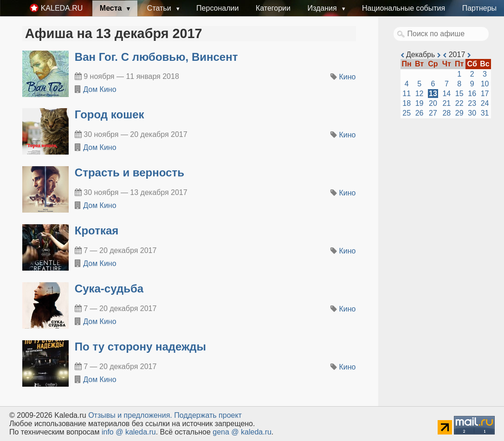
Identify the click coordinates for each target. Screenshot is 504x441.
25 (407, 113)
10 (485, 84)
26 (420, 113)
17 (485, 94)
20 (433, 103)
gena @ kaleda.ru (242, 432)
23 (472, 103)
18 (407, 103)
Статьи (160, 8)
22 (459, 103)
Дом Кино (100, 89)
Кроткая (97, 230)
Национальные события (404, 8)
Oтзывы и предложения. (130, 415)
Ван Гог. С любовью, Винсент (156, 57)
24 (485, 103)
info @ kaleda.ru (129, 432)
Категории (273, 8)
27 (433, 113)
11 (407, 94)
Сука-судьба (109, 289)
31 (485, 113)
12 (420, 94)
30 (472, 113)
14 (446, 94)
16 (472, 94)
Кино (348, 77)
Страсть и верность (129, 172)
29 (459, 113)
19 (420, 103)
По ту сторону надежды (140, 347)
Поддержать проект (208, 415)
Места (112, 8)
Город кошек (110, 114)
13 (433, 94)
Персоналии (217, 8)
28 (446, 113)
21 (446, 103)
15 (459, 94)
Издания (323, 8)
